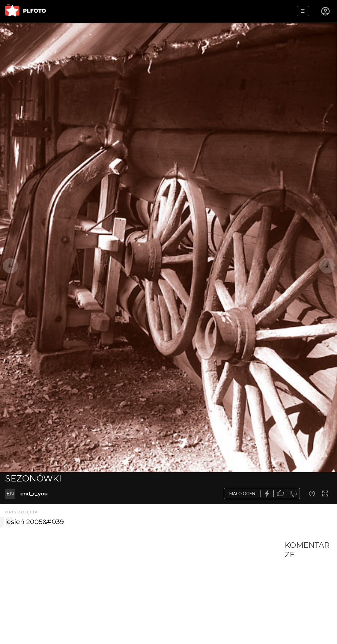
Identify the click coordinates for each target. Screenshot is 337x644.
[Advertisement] (145, 591)
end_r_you (34, 494)
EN (10, 494)
